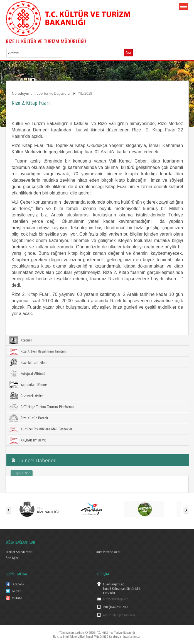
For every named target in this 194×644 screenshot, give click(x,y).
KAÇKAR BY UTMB (28, 440)
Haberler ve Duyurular (52, 93)
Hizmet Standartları (19, 552)
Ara (128, 53)
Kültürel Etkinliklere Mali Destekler (41, 429)
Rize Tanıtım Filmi (28, 362)
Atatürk (21, 340)
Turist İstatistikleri (107, 552)
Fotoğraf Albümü (27, 373)
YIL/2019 (85, 93)
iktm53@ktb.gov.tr (115, 599)
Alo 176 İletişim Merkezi (119, 615)
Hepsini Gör (22, 473)
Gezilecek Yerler (26, 396)
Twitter (16, 591)
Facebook (18, 584)
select (64, 53)
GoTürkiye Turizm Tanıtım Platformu (41, 407)
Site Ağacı (13, 558)
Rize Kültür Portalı (29, 418)
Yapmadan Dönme (28, 385)
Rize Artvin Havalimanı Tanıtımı (38, 351)
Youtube (17, 598)
